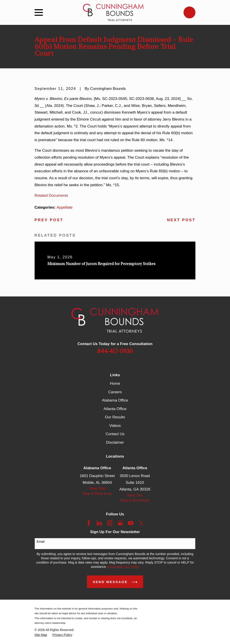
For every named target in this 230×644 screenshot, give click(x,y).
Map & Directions (97, 494)
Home (115, 384)
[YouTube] (131, 523)
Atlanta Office (115, 409)
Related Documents (51, 196)
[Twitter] (141, 523)
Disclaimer (115, 442)
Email (41, 542)
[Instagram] (110, 523)
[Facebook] (89, 523)
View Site (97, 488)
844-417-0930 (115, 351)
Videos (115, 426)
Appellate (65, 207)
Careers (115, 392)
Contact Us (115, 434)
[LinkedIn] (99, 523)
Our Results (115, 417)
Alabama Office (115, 400)
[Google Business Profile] (120, 523)
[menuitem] (41, 635)
